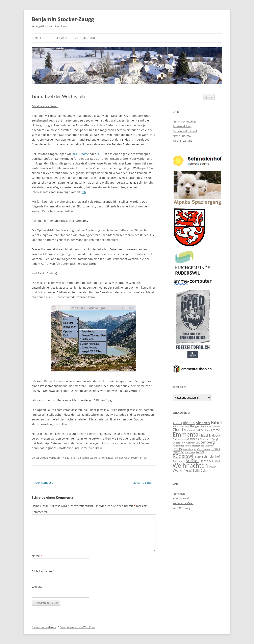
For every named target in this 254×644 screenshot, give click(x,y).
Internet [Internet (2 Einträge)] (209, 446)
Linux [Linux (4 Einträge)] (215, 449)
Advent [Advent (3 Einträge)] (177, 423)
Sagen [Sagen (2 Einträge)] (198, 457)
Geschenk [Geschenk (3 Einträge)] (192, 439)
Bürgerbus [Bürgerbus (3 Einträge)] (197, 426)
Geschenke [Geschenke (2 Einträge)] (205, 439)
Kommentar (41, 512)
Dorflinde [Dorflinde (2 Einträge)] (205, 430)
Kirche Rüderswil (182, 136)
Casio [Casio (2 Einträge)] (208, 427)
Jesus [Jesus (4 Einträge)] (177, 449)
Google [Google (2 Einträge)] (215, 439)
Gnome (84, 154)
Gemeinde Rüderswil (185, 131)
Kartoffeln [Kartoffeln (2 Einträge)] (188, 449)
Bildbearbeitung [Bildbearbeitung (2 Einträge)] (181, 427)
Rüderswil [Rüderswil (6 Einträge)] (184, 456)
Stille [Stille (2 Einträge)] (211, 461)
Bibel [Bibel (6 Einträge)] (216, 422)
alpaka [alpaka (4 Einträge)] (189, 423)
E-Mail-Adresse (43, 571)
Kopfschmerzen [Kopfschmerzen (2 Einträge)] (202, 449)
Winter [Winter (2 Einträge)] (212, 467)
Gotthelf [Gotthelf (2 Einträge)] (190, 443)
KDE (75, 154)
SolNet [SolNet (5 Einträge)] (192, 460)
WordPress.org (181, 508)
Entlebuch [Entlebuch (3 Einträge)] (216, 435)
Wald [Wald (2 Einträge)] (217, 461)
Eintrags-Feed (181, 498)
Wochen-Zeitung (182, 141)
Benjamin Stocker (88, 458)
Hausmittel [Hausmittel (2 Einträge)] (178, 446)
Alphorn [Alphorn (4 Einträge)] (203, 423)
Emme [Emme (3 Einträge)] (216, 430)
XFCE (100, 154)
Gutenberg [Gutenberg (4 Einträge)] (205, 442)
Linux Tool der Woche (119, 458)
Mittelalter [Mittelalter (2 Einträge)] (190, 452)
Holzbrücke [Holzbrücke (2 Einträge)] (198, 446)
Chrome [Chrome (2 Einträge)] (216, 427)
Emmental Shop (182, 126)
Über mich (60, 38)
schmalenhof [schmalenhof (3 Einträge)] (211, 456)
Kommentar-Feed (183, 503)
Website (37, 587)
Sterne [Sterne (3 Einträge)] (204, 461)
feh (84, 192)
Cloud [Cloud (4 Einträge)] (178, 429)
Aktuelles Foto (85, 38)
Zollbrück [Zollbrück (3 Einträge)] (199, 470)
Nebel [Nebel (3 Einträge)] (200, 452)
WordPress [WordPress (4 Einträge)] (182, 470)
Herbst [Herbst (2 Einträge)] (188, 446)
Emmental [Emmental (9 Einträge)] (186, 434)
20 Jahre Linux (145, 483)
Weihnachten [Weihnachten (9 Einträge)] (190, 465)
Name (37, 556)
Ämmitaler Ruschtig (184, 122)
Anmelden (179, 494)
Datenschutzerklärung (44, 627)
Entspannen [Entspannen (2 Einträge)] (179, 439)
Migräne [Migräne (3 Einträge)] (178, 452)
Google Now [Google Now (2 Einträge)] (179, 443)
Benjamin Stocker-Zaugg (63, 19)
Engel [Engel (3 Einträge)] (204, 435)
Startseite (38, 38)
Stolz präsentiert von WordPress (78, 627)
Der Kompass (42, 483)
